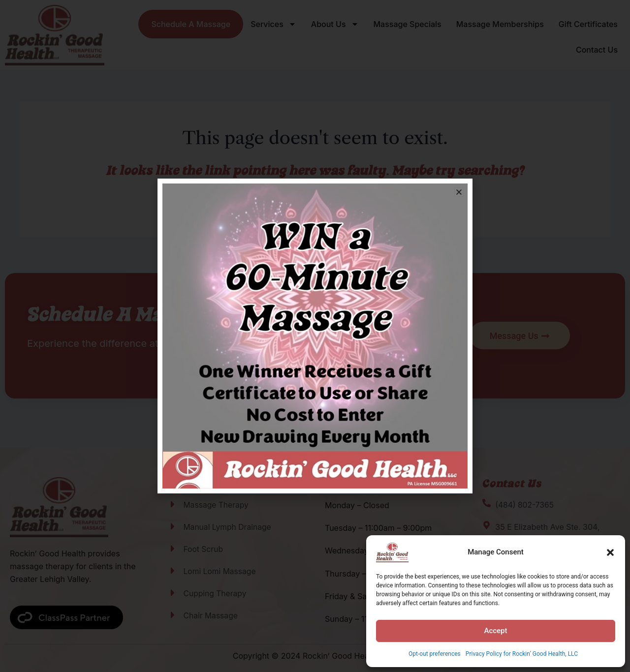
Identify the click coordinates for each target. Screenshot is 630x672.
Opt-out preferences (435, 654)
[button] (610, 552)
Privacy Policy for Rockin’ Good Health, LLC (522, 654)
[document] (315, 336)
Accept (495, 631)
